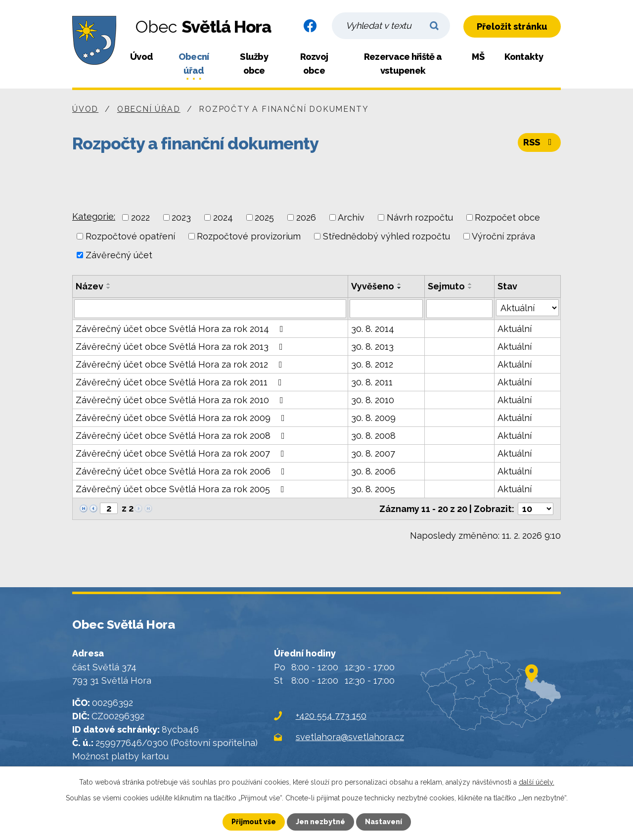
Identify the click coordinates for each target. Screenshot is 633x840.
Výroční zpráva (503, 236)
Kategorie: (94, 216)
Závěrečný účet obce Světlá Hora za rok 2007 (182, 453)
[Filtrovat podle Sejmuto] (459, 309)
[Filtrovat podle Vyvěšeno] (386, 309)
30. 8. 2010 (373, 400)
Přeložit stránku (512, 26)
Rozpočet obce (507, 217)
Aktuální (515, 329)
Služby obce (254, 64)
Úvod (141, 57)
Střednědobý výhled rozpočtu (386, 236)
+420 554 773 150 (331, 716)
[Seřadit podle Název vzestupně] (109, 284)
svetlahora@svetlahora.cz (350, 737)
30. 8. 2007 (373, 453)
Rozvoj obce (314, 64)
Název (90, 286)
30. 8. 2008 (373, 436)
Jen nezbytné (320, 822)
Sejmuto (446, 286)
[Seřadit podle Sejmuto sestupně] (470, 288)
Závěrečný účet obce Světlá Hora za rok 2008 (182, 436)
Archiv (351, 217)
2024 (223, 217)
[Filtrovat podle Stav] (527, 308)
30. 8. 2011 (372, 382)
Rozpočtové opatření (130, 236)
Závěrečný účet (119, 255)
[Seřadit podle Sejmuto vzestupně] (470, 284)
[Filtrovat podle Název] (210, 309)
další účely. (537, 782)
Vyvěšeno (373, 286)
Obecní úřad (194, 64)
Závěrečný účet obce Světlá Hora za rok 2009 (182, 418)
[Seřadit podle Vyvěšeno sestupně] (400, 288)
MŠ (478, 57)
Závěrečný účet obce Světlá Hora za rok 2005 (182, 489)
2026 (306, 217)
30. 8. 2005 (373, 489)
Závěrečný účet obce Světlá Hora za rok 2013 (181, 347)
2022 (140, 217)
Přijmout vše (254, 822)
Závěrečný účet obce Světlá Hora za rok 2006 (182, 471)
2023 (181, 217)
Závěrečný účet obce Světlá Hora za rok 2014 (181, 329)
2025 (264, 217)
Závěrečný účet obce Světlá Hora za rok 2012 (181, 364)
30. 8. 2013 (372, 347)
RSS (540, 142)
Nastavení (384, 822)
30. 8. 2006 (373, 471)
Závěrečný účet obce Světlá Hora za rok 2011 (181, 382)
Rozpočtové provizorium (249, 236)
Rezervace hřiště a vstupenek (403, 64)
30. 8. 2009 (373, 418)
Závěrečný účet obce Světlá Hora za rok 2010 (181, 400)
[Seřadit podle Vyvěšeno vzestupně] (400, 284)
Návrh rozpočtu (420, 217)
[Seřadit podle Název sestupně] (109, 288)
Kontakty (523, 57)
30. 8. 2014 (373, 329)
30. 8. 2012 (372, 364)
